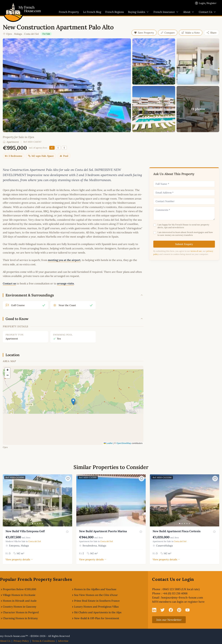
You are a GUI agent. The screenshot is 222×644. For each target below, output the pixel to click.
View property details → (19, 559)
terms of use (196, 251)
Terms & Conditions (43, 641)
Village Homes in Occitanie (19, 595)
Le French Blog (92, 12)
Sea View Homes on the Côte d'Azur (96, 595)
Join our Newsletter (169, 620)
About (189, 12)
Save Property (144, 33)
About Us (5, 641)
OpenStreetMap (124, 443)
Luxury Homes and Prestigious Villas (96, 607)
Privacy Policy (21, 641)
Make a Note (191, 33)
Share (212, 33)
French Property (69, 12)
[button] (73, 402)
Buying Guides (139, 12)
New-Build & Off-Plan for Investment (97, 618)
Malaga (18, 34)
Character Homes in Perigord (21, 612)
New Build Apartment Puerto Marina (103, 531)
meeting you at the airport (64, 260)
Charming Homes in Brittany (20, 618)
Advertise (63, 641)
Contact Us (208, 12)
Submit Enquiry (184, 244)
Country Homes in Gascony (20, 607)
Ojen (9, 34)
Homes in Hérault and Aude (20, 601)
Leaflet (108, 443)
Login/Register (208, 3)
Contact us (9, 283)
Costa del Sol (31, 34)
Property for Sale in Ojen (18, 137)
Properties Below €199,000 (19, 589)
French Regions (115, 12)
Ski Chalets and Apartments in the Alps (98, 612)
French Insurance (166, 12)
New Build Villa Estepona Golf (25, 531)
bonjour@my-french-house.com (182, 597)
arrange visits (65, 283)
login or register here (191, 602)
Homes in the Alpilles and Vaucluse (95, 589)
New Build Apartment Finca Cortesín (177, 531)
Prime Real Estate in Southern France (97, 601)
